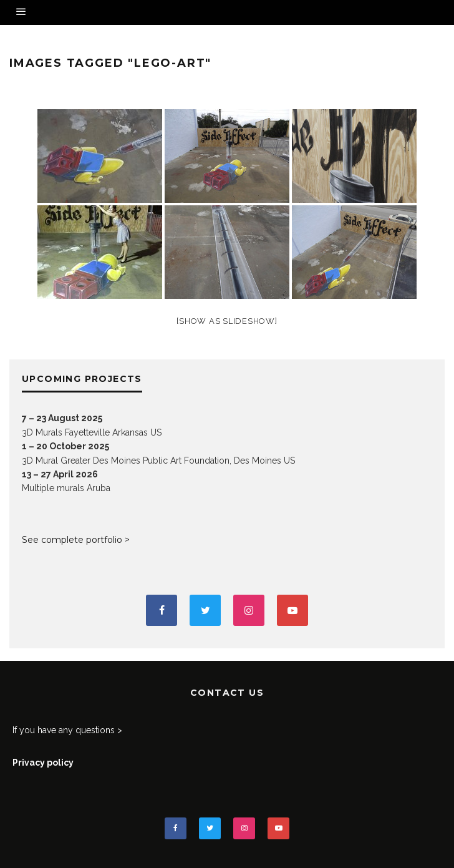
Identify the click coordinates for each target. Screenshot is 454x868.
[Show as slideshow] (227, 321)
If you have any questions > (67, 730)
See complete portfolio (72, 540)
